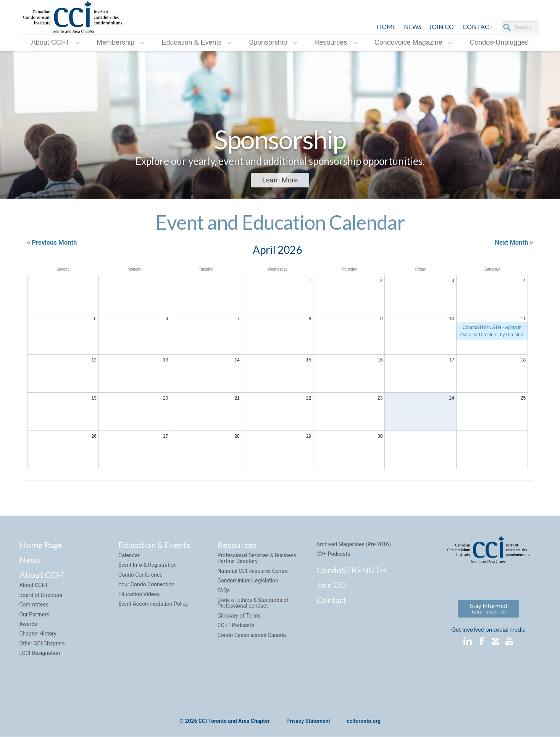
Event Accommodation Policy (153, 606)
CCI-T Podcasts (236, 628)
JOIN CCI (442, 27)
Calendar (129, 558)
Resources (331, 42)
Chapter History (38, 637)
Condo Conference (140, 577)
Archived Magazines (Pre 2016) (354, 547)
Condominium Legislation (248, 584)
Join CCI (332, 588)
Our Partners (35, 617)
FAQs (224, 593)
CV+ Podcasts (333, 557)
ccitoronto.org (364, 724)
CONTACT (478, 27)
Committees (34, 608)
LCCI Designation (40, 656)
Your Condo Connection (146, 587)
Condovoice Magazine (408, 42)
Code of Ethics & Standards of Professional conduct (253, 606)
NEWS (413, 27)
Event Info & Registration (148, 568)
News (30, 563)
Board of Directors (41, 598)
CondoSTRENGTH (351, 573)
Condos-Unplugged (499, 42)
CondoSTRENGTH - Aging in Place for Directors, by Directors (492, 333)
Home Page (41, 548)
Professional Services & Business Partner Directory (257, 561)
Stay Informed (488, 611)
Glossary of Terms (239, 618)
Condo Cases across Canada (252, 638)
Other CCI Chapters (42, 646)
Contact (332, 602)
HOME (387, 27)
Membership (115, 42)
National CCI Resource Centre (253, 574)
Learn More (280, 180)
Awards (28, 627)
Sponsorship (268, 42)
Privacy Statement (308, 724)
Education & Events (191, 42)
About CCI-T (50, 42)
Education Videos (139, 597)
